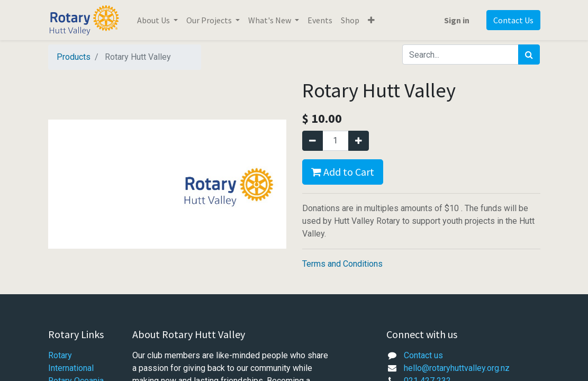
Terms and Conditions (342, 264)
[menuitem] (320, 20)
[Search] (529, 55)
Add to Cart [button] (343, 172)
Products (74, 57)
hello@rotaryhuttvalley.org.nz (457, 368)
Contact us (423, 355)
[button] (371, 20)
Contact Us (513, 20)
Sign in (457, 20)
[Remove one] (313, 141)
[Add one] (359, 141)
